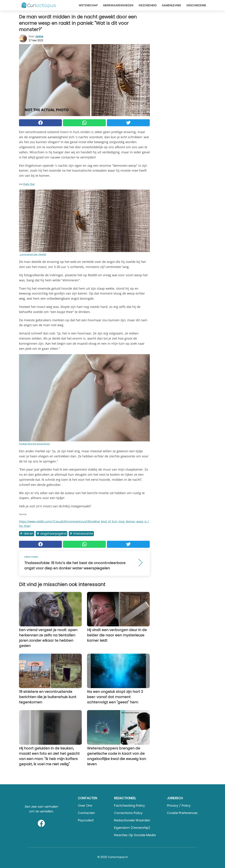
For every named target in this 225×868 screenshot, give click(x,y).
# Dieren (27, 533)
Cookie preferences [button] (182, 813)
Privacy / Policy (179, 805)
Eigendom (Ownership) (132, 828)
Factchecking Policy (129, 805)
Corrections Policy (128, 813)
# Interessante (81, 533)
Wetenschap (88, 5)
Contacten (86, 813)
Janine (39, 36)
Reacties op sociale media (135, 835)
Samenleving (171, 5)
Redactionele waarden (132, 820)
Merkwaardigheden (118, 5)
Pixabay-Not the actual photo (34, 444)
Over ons (85, 805)
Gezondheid (148, 5)
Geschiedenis (196, 5)
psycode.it (86, 820)
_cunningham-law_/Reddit (33, 254)
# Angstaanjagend (52, 533)
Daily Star (29, 184)
